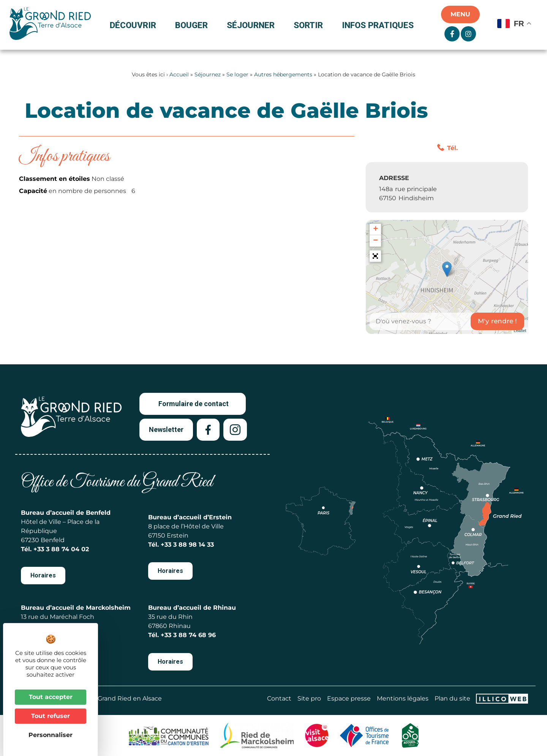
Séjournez (208, 74)
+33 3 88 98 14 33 (187, 545)
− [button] (375, 241)
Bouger (193, 25)
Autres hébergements (283, 74)
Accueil (179, 74)
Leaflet (520, 331)
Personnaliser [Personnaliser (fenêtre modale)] (51, 735)
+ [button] (375, 229)
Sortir (310, 25)
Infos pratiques (378, 25)
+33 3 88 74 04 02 (61, 549)
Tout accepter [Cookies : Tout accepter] (51, 697)
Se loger (237, 74)
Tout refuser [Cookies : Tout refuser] (51, 716)
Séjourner (253, 25)
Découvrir (135, 25)
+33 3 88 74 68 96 (188, 635)
